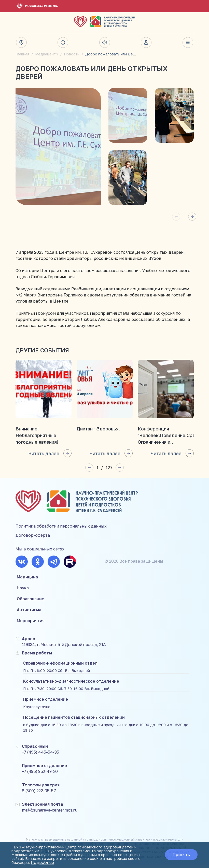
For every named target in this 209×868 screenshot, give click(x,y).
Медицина (27, 580)
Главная (22, 54)
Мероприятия (31, 623)
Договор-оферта (33, 538)
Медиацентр (47, 54)
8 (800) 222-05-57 (39, 794)
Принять (179, 853)
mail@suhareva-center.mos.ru (50, 813)
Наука (23, 591)
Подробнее (25, 863)
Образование (31, 602)
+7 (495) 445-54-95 (40, 755)
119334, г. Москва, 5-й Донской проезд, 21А (64, 647)
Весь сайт (188, 42)
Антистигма (29, 612)
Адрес (21, 42)
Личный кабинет (146, 42)
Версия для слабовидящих (105, 42)
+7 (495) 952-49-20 (40, 774)
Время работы (63, 42)
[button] (192, 217)
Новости (72, 54)
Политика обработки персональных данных (61, 529)
